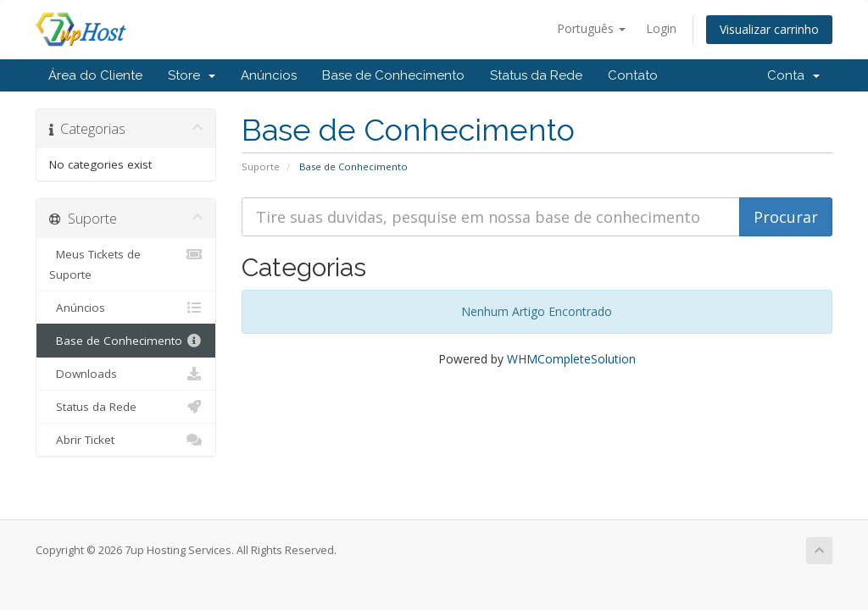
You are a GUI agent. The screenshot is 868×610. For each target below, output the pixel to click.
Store (192, 75)
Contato (633, 75)
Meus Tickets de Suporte (126, 263)
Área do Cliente (95, 75)
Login (661, 28)
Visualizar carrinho (769, 29)
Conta (793, 75)
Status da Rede (536, 75)
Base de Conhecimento (393, 75)
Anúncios (269, 75)
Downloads (126, 374)
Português (591, 28)
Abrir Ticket (126, 440)
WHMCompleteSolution (571, 359)
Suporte (261, 166)
